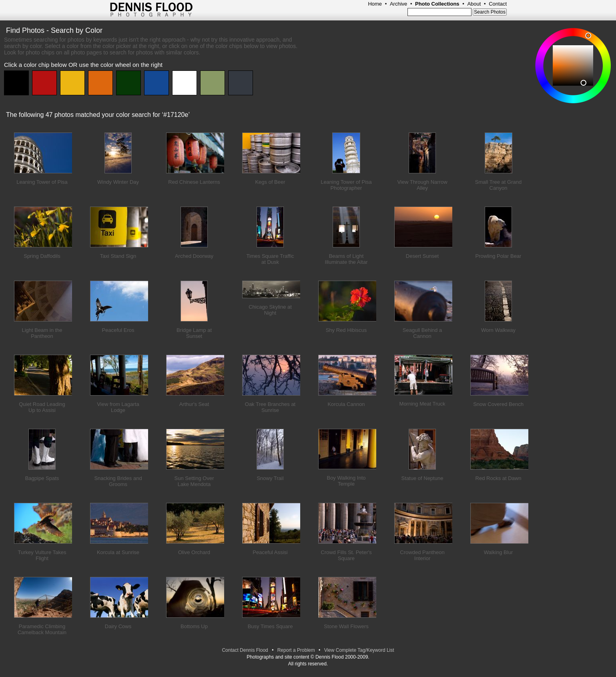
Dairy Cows (118, 626)
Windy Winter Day (118, 182)
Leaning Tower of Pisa (42, 182)
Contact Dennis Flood (245, 650)
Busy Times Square (270, 626)
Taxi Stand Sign (118, 256)
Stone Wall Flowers (346, 626)
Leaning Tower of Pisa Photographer (346, 185)
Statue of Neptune (422, 478)
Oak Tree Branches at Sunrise (270, 407)
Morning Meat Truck (422, 404)
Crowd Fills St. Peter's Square (346, 555)
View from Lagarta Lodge (118, 407)
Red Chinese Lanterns (194, 182)
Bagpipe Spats (42, 478)
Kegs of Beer (270, 182)
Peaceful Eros (118, 330)
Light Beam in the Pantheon (42, 333)
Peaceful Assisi (270, 552)
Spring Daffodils (42, 256)
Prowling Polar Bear (499, 256)
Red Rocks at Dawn (499, 478)
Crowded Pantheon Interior (422, 555)
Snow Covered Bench (498, 404)
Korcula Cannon (346, 404)
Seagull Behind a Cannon (422, 333)
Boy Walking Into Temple (346, 481)
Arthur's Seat (194, 404)
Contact (498, 4)
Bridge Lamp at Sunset (194, 333)
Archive (398, 4)
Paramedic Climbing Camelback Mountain (42, 629)
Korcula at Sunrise (118, 552)
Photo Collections (437, 4)
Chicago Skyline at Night (270, 310)
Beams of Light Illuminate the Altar (346, 259)
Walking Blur (498, 552)
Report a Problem (296, 650)
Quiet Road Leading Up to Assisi (42, 407)
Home (375, 4)
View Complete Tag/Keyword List (359, 650)
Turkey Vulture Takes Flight (42, 555)
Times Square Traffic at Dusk (270, 259)
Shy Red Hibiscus (346, 330)
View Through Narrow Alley (422, 185)
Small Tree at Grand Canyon (498, 185)
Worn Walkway (498, 330)
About (474, 4)
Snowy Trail (270, 478)
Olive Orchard (194, 552)
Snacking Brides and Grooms (118, 481)
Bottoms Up (194, 626)
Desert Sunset (422, 256)
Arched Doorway (194, 256)
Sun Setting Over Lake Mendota (194, 481)
